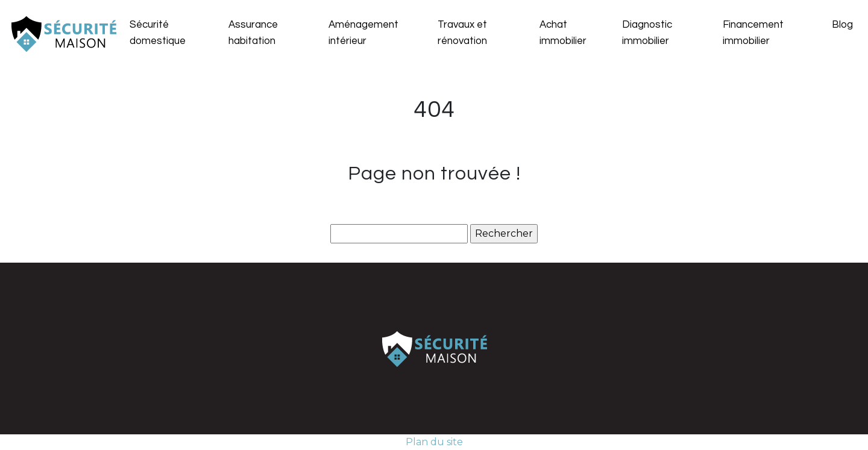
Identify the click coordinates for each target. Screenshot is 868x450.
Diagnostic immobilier (647, 33)
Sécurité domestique (158, 33)
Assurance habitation (253, 33)
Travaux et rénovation (462, 33)
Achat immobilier (563, 33)
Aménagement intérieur (363, 33)
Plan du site (434, 442)
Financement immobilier (753, 33)
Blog (842, 25)
